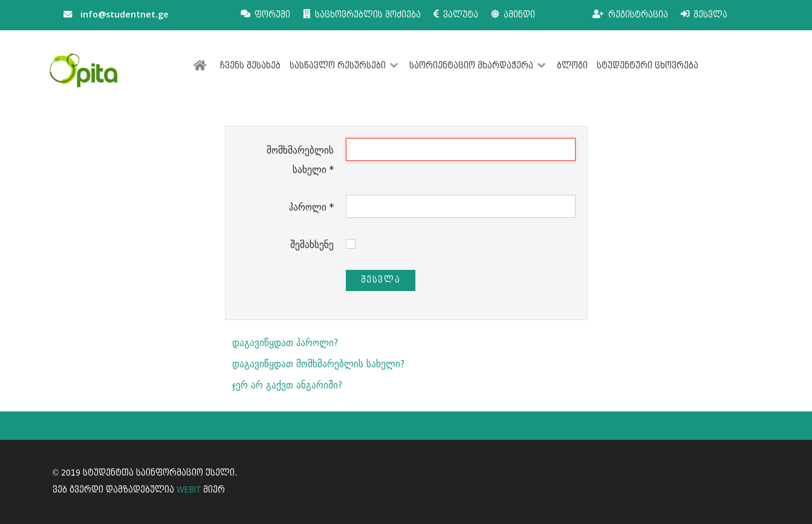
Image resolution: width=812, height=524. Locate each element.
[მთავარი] (202, 66)
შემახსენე (312, 245)
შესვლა (381, 280)
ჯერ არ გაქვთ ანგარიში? (287, 385)
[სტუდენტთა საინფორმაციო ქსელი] (83, 70)
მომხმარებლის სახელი (300, 160)
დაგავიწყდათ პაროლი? (285, 343)
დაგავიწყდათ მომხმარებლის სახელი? (318, 364)
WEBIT (189, 490)
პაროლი (311, 207)
